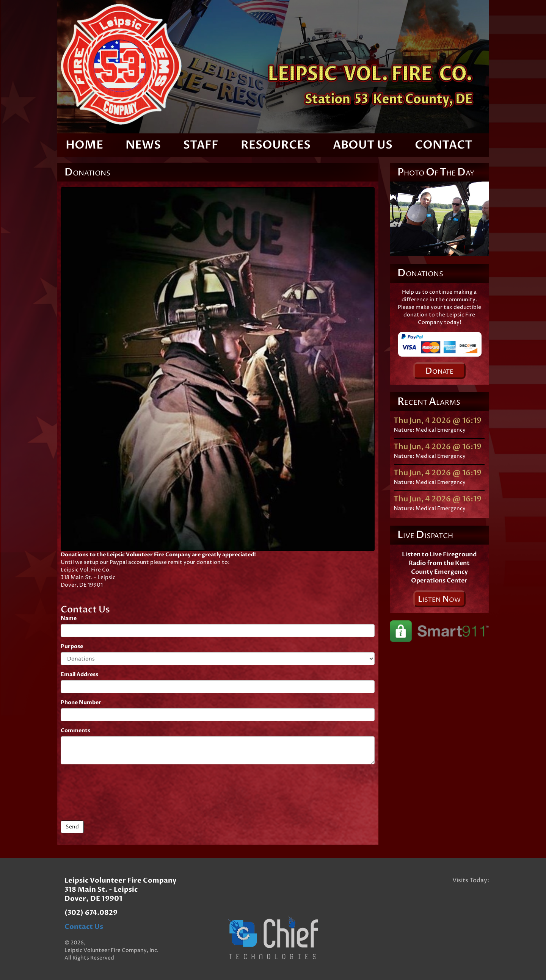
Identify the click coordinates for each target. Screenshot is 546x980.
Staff (201, 145)
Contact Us (84, 927)
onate (439, 371)
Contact (444, 145)
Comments (75, 730)
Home (84, 145)
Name (69, 618)
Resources (276, 145)
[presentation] (118, 792)
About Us (363, 145)
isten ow (439, 599)
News (143, 145)
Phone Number (81, 702)
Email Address (79, 674)
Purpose (72, 646)
